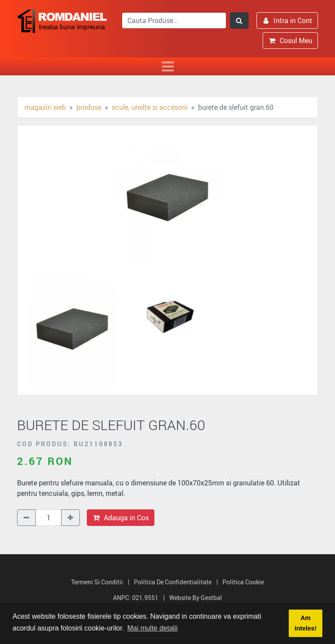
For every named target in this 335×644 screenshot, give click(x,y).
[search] (174, 20)
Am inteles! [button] (305, 623)
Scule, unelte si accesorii (150, 107)
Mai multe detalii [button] (153, 628)
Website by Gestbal (196, 598)
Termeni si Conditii (97, 582)
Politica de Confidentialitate (173, 582)
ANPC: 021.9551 (136, 598)
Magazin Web (45, 107)
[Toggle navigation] (167, 66)
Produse (89, 107)
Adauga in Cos (121, 518)
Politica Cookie (243, 582)
